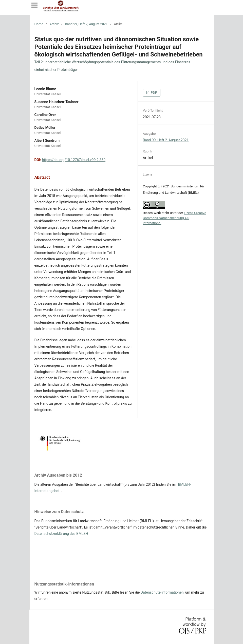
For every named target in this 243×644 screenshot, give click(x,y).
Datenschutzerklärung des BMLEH (61, 534)
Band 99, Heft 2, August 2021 (86, 24)
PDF (153, 93)
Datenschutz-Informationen (162, 592)
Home (39, 24)
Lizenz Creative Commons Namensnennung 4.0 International (175, 218)
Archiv (54, 24)
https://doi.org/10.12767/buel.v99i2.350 (74, 160)
